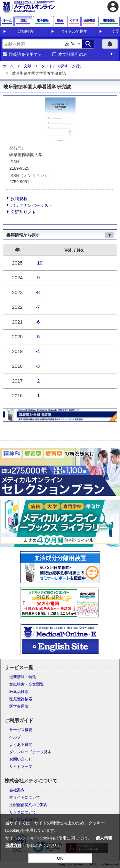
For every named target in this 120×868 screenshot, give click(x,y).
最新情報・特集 (23, 677)
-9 (38, 278)
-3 (38, 366)
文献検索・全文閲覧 (27, 684)
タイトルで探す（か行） (62, 66)
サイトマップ (21, 767)
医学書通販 (19, 706)
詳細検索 (26, 31)
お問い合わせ (21, 759)
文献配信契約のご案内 (28, 805)
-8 (38, 292)
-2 (38, 381)
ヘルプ (15, 737)
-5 (38, 337)
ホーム (8, 66)
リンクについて (23, 812)
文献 (28, 66)
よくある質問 (21, 745)
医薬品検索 (19, 692)
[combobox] (31, 44)
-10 (39, 263)
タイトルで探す (74, 31)
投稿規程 (19, 199)
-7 (38, 307)
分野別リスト (23, 212)
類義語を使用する (25, 55)
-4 (38, 351)
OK (60, 858)
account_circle (113, 7)
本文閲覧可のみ (73, 55)
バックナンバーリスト (32, 205)
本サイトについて (25, 797)
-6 (38, 322)
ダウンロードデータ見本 (30, 752)
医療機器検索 (21, 699)
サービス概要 (21, 730)
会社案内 (17, 790)
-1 (38, 396)
